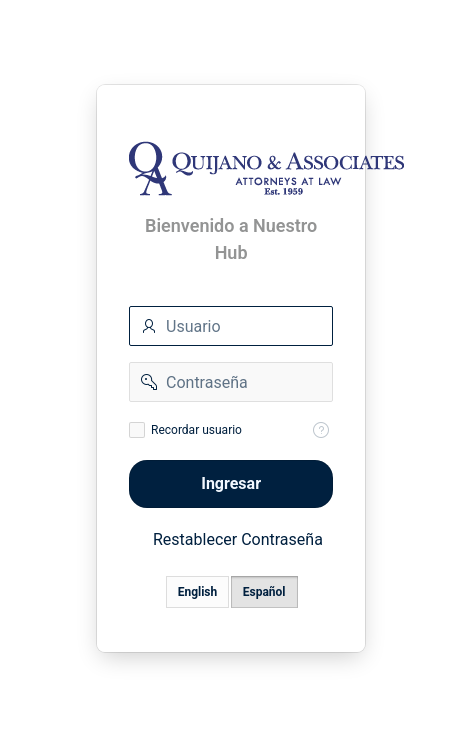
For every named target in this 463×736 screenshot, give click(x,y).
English (198, 592)
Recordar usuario (196, 430)
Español (264, 592)
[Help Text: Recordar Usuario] (322, 430)
